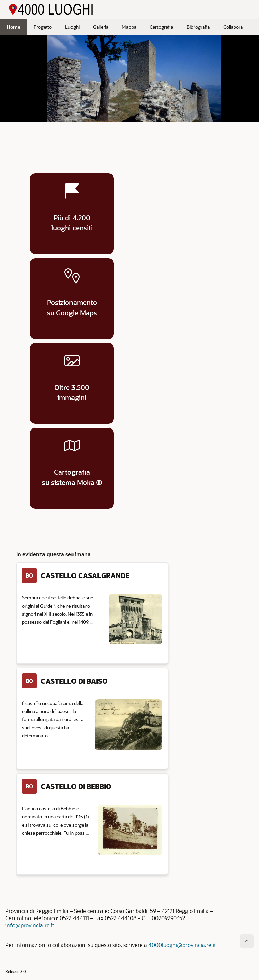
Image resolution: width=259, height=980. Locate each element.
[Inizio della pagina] (247, 941)
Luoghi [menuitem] (72, 27)
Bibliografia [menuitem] (198, 27)
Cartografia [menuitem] (161, 27)
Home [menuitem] (13, 27)
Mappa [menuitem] (129, 27)
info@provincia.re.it (30, 925)
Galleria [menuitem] (101, 27)
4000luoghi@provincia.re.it (182, 945)
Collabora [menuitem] (233, 27)
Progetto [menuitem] (43, 27)
